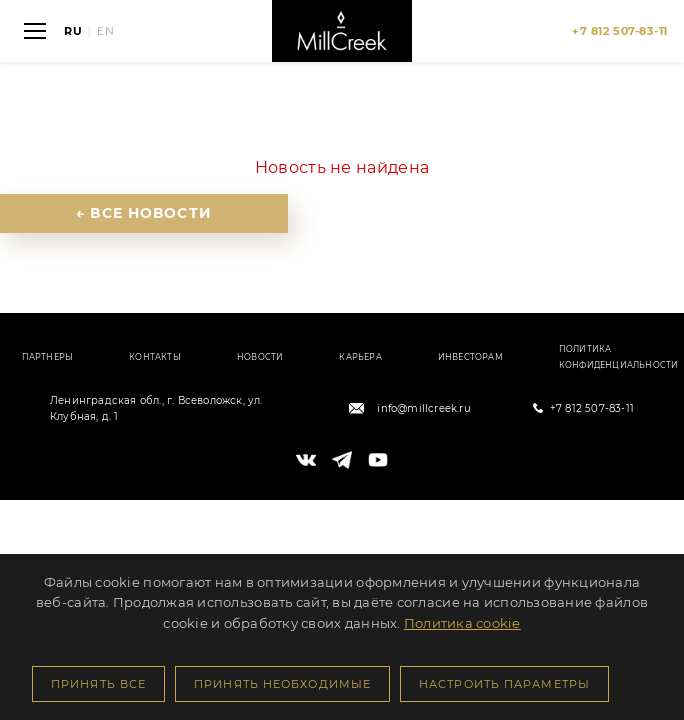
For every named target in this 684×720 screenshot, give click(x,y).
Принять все (98, 684)
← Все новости (144, 213)
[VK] (306, 460)
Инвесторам (470, 357)
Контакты (155, 357)
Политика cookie (462, 623)
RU (73, 31)
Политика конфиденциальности (619, 357)
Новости (260, 357)
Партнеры (48, 357)
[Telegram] (342, 460)
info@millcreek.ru (423, 408)
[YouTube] (378, 460)
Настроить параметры (504, 684)
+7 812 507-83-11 (592, 408)
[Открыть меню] (35, 31)
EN (106, 31)
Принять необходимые (282, 684)
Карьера (360, 357)
